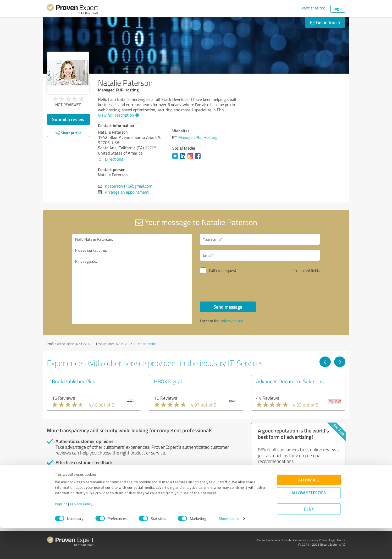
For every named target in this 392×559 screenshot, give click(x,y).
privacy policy (232, 321)
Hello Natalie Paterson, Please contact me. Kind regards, (132, 279)
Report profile (147, 344)
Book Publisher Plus (73, 381)
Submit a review (68, 119)
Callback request (223, 270)
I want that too (312, 8)
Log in (338, 9)
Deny (309, 539)
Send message (228, 307)
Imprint (61, 535)
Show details (229, 549)
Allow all (309, 510)
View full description (118, 115)
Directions (114, 159)
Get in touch (325, 22)
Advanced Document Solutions (290, 381)
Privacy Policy (81, 535)
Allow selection (309, 523)
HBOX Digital (168, 381)
